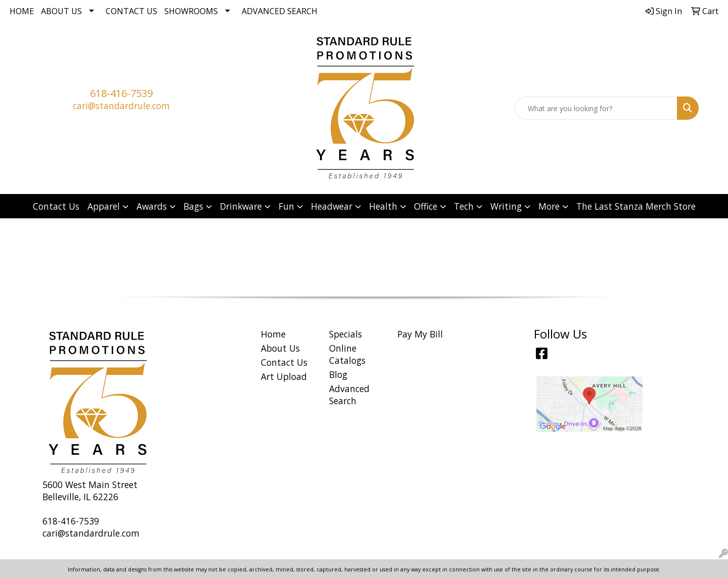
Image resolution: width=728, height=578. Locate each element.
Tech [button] (464, 206)
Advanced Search (280, 11)
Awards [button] (152, 206)
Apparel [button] (104, 206)
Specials (346, 334)
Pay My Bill (420, 334)
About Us (61, 11)
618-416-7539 (121, 93)
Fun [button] (286, 206)
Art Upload (284, 376)
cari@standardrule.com (121, 106)
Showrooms (191, 11)
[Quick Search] (596, 108)
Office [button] (426, 206)
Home (22, 11)
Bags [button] (193, 206)
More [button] (549, 206)
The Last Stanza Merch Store (636, 206)
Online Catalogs (347, 354)
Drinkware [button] (241, 206)
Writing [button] (506, 206)
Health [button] (383, 206)
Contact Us (131, 11)
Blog (338, 374)
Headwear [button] (332, 206)
